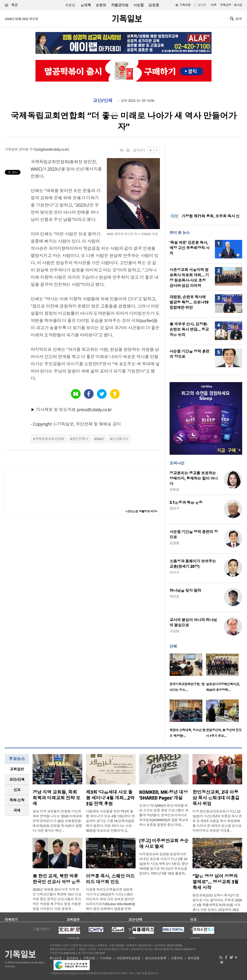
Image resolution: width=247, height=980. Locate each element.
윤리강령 (193, 958)
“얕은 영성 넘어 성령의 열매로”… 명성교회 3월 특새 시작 (216, 882)
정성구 (174, 508)
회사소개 (56, 958)
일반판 (202, 5)
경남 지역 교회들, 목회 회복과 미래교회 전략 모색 (56, 798)
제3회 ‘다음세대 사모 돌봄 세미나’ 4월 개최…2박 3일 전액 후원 (110, 798)
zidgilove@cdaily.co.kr (52, 149)
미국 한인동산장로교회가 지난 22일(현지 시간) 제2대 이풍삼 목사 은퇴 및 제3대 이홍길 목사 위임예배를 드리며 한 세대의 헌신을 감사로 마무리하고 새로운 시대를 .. (217, 821)
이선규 (174, 572)
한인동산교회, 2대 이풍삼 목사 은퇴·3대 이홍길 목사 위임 (216, 798)
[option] (188, 674)
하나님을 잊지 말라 (185, 590)
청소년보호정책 (155, 958)
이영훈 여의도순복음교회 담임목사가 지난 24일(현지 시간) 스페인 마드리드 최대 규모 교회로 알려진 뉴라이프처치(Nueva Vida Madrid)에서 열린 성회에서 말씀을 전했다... (110, 901)
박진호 (174, 596)
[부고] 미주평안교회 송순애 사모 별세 (164, 844)
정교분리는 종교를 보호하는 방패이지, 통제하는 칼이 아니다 (194, 478)
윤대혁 (86, 5)
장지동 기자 (27, 149)
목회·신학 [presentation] (17, 800)
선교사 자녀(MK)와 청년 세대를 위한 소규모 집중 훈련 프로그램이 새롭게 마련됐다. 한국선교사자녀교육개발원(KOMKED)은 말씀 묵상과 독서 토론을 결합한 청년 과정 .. (164, 815)
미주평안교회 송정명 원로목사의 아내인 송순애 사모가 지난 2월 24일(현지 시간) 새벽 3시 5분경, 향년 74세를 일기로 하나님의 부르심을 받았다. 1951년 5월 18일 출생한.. (164, 864)
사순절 (138, 5)
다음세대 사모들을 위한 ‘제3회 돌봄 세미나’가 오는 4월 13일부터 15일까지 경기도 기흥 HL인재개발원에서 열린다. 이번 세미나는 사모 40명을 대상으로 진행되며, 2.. (110, 821)
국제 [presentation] (17, 810)
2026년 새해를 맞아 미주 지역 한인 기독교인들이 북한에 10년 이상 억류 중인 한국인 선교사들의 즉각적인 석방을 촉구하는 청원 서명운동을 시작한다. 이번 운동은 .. (57, 899)
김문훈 (154, 5)
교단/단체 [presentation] (17, 779)
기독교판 (185, 5)
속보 (175, 216)
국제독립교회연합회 (50, 439)
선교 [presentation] (17, 790)
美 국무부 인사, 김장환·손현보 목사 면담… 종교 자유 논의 (189, 329)
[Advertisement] (206, 177)
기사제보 (106, 958)
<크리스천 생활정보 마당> (142, 511)
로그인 (238, 5)
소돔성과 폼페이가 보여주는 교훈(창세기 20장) (193, 564)
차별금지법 (120, 5)
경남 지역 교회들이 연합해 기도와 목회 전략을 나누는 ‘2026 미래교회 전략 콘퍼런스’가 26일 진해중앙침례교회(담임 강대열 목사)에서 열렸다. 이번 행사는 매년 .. (57, 821)
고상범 (174, 631)
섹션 (11, 5)
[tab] (17, 769)
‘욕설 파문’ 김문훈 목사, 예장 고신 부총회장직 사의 (189, 248)
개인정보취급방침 (128, 958)
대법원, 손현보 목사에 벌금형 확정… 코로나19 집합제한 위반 (189, 302)
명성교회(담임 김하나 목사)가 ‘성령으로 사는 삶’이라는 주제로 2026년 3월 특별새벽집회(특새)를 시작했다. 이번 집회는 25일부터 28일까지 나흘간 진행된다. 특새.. (217, 905)
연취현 (174, 490)
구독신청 (226, 5)
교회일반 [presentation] (17, 769)
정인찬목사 (80, 439)
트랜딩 (70, 5)
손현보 (101, 5)
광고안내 (72, 958)
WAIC (100, 439)
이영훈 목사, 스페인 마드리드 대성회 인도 (110, 879)
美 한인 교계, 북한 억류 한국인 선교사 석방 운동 (56, 879)
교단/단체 (103, 101)
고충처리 (177, 958)
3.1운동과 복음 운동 (186, 502)
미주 (214, 5)
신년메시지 (120, 439)
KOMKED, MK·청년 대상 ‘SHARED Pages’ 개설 (163, 795)
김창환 (174, 543)
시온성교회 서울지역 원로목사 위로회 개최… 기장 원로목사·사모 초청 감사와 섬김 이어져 (189, 278)
